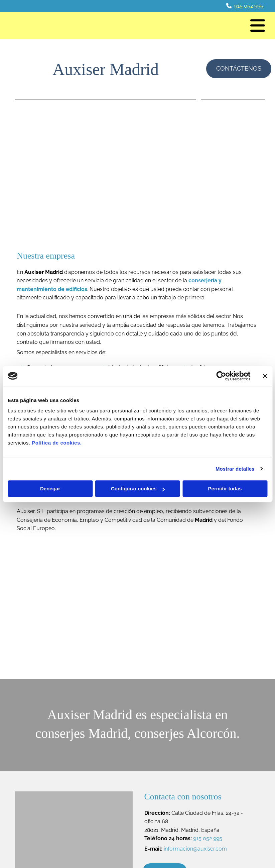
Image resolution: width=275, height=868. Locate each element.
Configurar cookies (138, 489)
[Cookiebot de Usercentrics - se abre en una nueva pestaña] (221, 376)
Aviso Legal (220, 806)
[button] (182, 26)
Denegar (50, 489)
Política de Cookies (229, 821)
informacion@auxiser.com (195, 733)
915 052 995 (249, 6)
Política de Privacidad (232, 813)
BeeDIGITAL (247, 846)
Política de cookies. (57, 443)
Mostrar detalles (235, 469)
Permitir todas (225, 489)
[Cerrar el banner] (265, 376)
